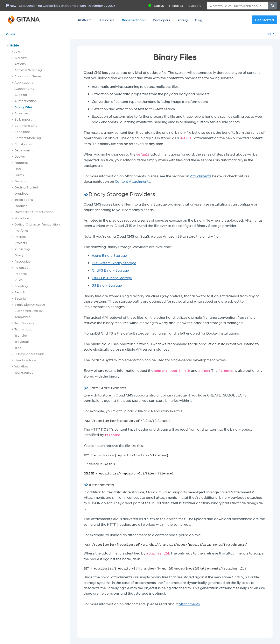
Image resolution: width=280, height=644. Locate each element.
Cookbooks (23, 144)
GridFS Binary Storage (110, 270)
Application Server (28, 76)
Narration (22, 218)
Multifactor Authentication (34, 212)
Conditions (22, 132)
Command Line (26, 125)
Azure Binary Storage (109, 255)
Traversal (22, 341)
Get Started (264, 20)
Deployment (24, 150)
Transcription (24, 329)
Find (18, 169)
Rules (19, 280)
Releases (176, 5)
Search (20, 292)
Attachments (24, 88)
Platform (85, 20)
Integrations (24, 199)
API (17, 51)
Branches (22, 113)
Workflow (21, 366)
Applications (24, 82)
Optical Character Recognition (37, 224)
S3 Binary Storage (107, 285)
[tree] (37, 210)
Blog (199, 20)
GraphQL (22, 193)
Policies (20, 237)
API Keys (21, 58)
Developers (162, 20)
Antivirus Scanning (28, 70)
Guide (11, 34)
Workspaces (24, 372)
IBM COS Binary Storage (112, 278)
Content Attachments (132, 181)
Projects (21, 243)
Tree (18, 348)
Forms (19, 175)
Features (21, 162)
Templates (22, 317)
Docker (20, 156)
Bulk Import (23, 119)
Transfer (21, 335)
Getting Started (26, 187)
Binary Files (23, 107)
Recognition (23, 261)
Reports (21, 274)
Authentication (26, 101)
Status (159, 5)
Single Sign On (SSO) (30, 304)
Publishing (22, 249)
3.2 (269, 34)
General (20, 181)
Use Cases (107, 20)
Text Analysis (24, 323)
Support (195, 5)
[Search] (238, 6)
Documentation (134, 20)
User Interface (25, 360)
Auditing (21, 95)
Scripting (21, 286)
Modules (21, 206)
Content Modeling (28, 138)
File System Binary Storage (114, 263)
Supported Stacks (28, 311)
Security (20, 298)
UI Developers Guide (30, 354)
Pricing (183, 20)
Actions (20, 64)
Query (19, 255)
